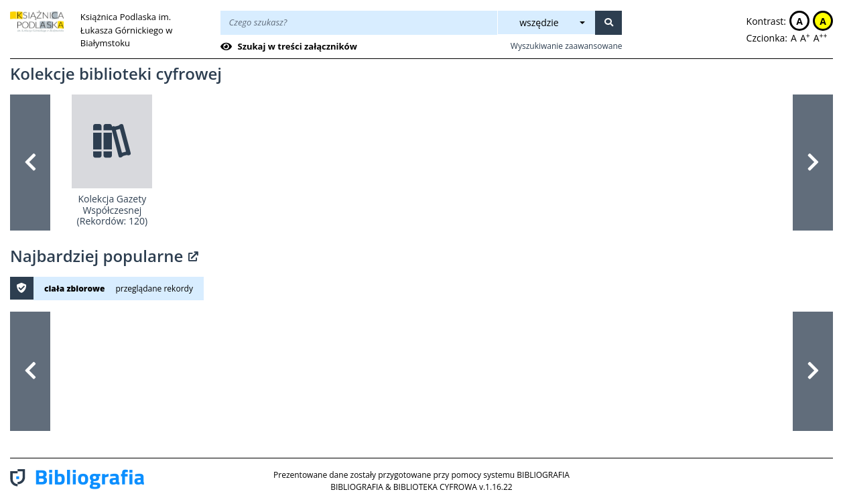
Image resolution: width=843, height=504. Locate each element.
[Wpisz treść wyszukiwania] (359, 23)
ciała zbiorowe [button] (74, 289)
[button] (30, 163)
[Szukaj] (608, 23)
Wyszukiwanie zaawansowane (567, 46)
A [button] (799, 21)
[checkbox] (291, 47)
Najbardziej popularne (104, 256)
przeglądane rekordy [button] (154, 289)
